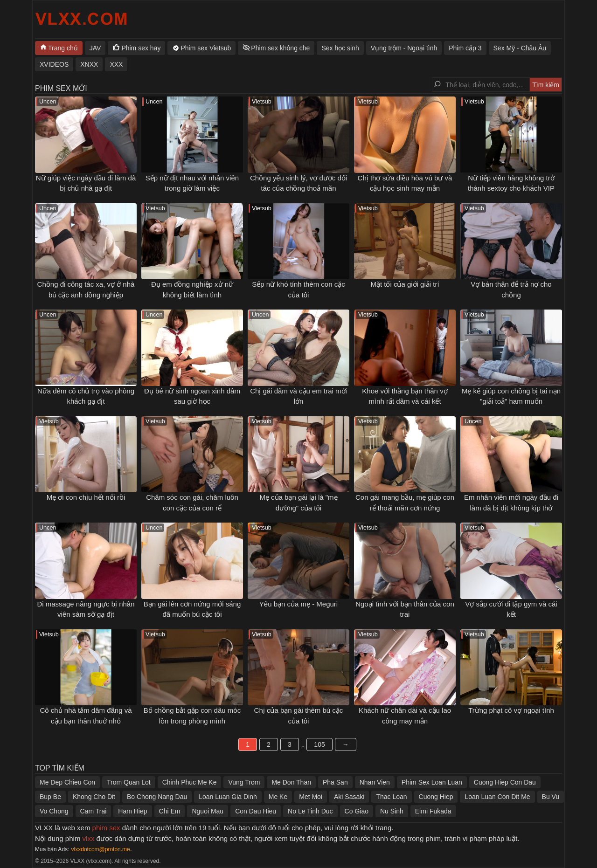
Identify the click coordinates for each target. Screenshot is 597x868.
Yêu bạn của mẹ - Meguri (298, 604)
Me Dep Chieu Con (67, 782)
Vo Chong (54, 811)
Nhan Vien (375, 782)
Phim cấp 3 (465, 48)
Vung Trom (244, 782)
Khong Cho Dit (94, 797)
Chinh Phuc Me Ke (190, 782)
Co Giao (357, 811)
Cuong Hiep (436, 797)
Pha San (335, 782)
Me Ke (278, 797)
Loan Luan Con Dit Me (497, 797)
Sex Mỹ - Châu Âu (520, 48)
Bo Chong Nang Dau (157, 797)
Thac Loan (391, 797)
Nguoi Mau (208, 811)
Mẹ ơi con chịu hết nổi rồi (86, 497)
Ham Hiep (132, 811)
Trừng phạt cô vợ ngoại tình (511, 710)
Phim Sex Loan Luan (432, 782)
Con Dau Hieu (256, 811)
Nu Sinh (392, 811)
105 (319, 744)
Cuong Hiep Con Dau (505, 782)
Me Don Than (291, 782)
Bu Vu (551, 797)
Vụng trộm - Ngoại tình (404, 48)
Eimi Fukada (433, 811)
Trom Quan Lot (129, 782)
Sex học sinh (340, 48)
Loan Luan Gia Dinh (228, 797)
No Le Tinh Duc (310, 811)
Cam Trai (94, 811)
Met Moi (311, 797)
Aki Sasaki (349, 797)
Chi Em (170, 811)
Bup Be (50, 797)
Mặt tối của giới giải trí (405, 284)
